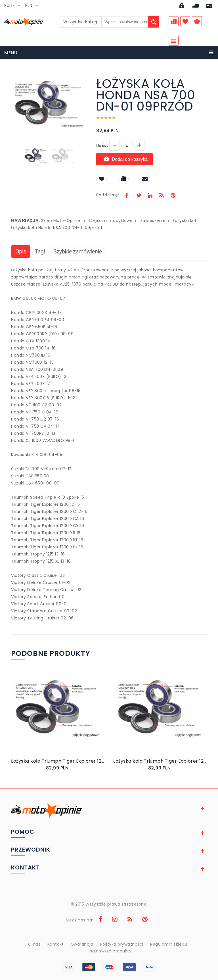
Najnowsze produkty (110, 951)
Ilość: (102, 145)
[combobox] (14, 6)
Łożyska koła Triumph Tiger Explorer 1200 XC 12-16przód (160, 761)
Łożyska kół (185, 220)
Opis (21, 251)
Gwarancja (82, 944)
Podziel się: (108, 195)
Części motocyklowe (111, 220)
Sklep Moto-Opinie (61, 220)
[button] (83, 79)
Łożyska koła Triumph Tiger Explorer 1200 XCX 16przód (58, 761)
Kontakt (56, 944)
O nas (34, 944)
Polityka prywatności (122, 944)
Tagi (40, 251)
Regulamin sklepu (169, 944)
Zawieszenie (153, 220)
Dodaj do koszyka (124, 159)
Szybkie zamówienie (78, 251)
